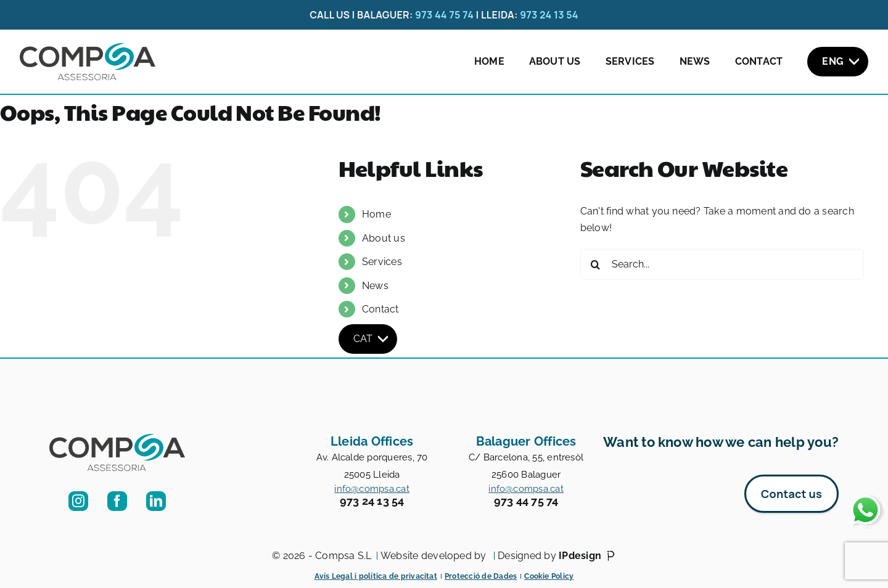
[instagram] (78, 501)
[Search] (596, 264)
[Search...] (722, 264)
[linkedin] (156, 501)
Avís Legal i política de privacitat (376, 576)
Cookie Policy (549, 576)
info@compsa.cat (372, 489)
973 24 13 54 (549, 15)
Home (489, 61)
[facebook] (117, 501)
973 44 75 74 (444, 15)
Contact (759, 61)
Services (630, 61)
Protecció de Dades (481, 576)
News (695, 61)
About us (555, 61)
